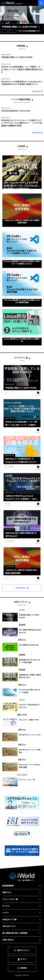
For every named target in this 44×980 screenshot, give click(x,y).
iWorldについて (9, 926)
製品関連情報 (8, 886)
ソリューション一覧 (10, 899)
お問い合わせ (8, 940)
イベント (6, 913)
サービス (6, 906)
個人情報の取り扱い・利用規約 (15, 933)
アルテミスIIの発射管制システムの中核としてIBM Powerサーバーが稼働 (30, 31)
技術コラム (7, 892)
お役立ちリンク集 (9, 920)
